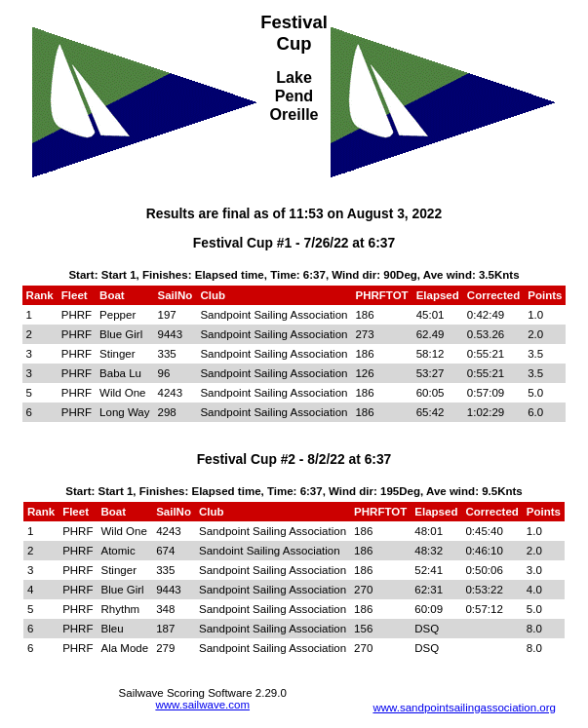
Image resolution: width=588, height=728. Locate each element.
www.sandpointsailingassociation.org (464, 708)
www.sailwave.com (202, 705)
